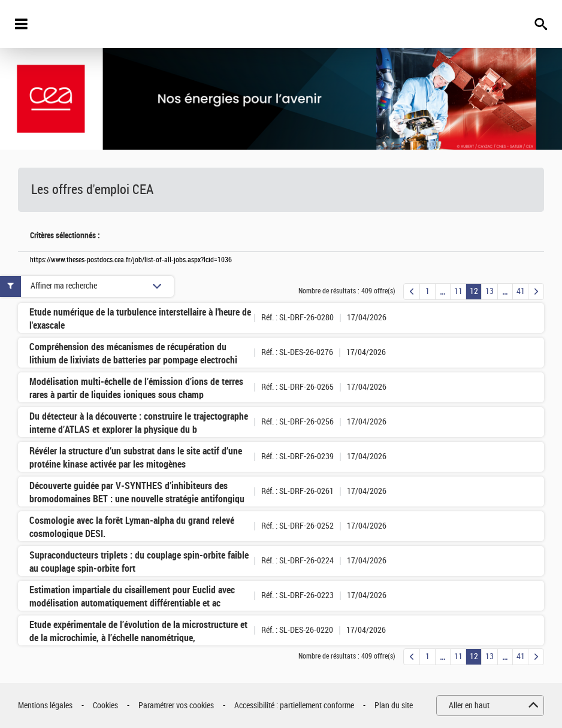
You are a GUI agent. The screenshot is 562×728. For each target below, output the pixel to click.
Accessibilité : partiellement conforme (294, 706)
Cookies (105, 706)
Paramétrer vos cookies (176, 706)
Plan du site (394, 706)
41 (521, 291)
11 (458, 291)
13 (490, 291)
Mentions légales (45, 706)
